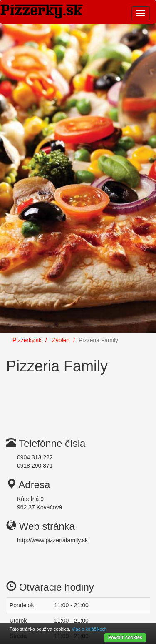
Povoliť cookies (125, 637)
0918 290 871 (35, 466)
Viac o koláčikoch (89, 629)
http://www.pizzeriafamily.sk (52, 540)
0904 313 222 (35, 457)
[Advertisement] (73, 399)
